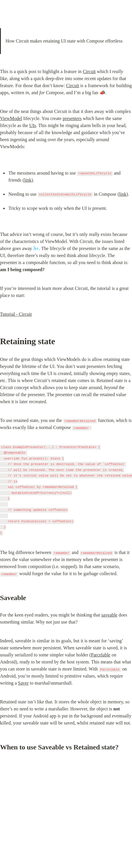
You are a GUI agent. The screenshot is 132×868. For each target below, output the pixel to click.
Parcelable (101, 655)
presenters (72, 118)
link (28, 180)
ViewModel (11, 118)
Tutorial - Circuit (16, 314)
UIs (33, 125)
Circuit (89, 71)
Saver (23, 683)
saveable (109, 615)
